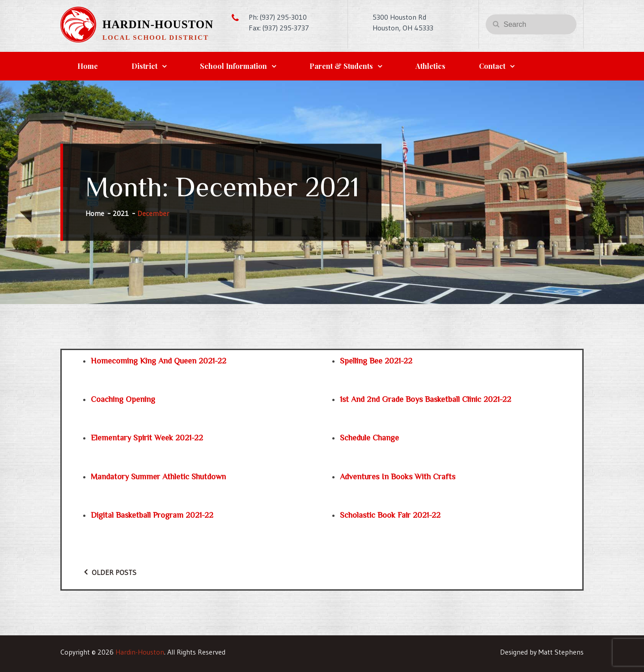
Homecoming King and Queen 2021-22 (159, 361)
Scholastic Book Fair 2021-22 (390, 515)
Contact (492, 66)
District (144, 66)
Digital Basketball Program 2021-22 (152, 515)
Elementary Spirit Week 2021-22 (147, 438)
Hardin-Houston (158, 24)
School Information (233, 66)
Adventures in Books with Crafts (398, 477)
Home (88, 66)
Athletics (430, 66)
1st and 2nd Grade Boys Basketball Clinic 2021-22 (426, 399)
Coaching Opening (123, 399)
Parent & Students (341, 66)
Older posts (114, 572)
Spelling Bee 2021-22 (376, 361)
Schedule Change (369, 438)
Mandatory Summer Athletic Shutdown (158, 477)
